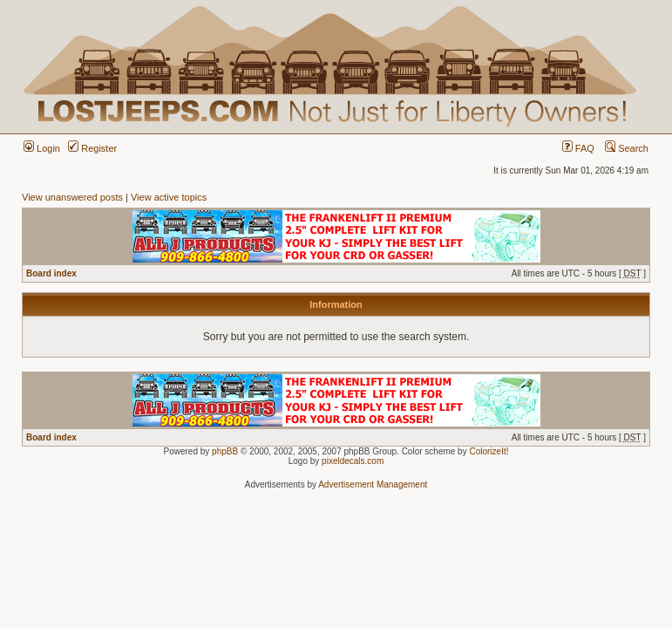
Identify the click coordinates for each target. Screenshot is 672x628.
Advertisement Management (373, 485)
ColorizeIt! (489, 451)
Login (42, 148)
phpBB (225, 451)
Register (92, 148)
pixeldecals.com (353, 461)
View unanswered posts (72, 197)
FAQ (578, 148)
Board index (51, 273)
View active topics (169, 197)
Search (627, 148)
